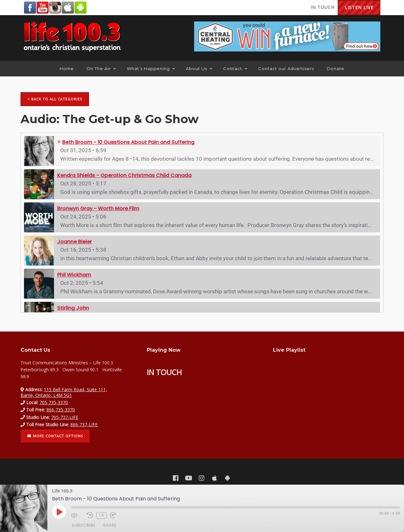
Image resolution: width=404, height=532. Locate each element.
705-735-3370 (54, 402)
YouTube (43, 8)
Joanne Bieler (74, 242)
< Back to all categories (55, 99)
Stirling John (73, 308)
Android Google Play (80, 8)
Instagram (55, 8)
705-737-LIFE (65, 417)
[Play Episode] (59, 512)
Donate (336, 69)
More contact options (55, 436)
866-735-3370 (61, 410)
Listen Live (359, 7)
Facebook (30, 8)
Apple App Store (68, 8)
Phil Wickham (74, 275)
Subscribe (84, 525)
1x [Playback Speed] (101, 515)
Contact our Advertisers (286, 69)
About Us (199, 69)
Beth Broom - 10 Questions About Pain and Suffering (128, 142)
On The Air (101, 69)
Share (110, 525)
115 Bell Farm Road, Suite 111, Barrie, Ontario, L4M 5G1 (64, 392)
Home (67, 69)
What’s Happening (151, 69)
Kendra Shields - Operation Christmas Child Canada (124, 175)
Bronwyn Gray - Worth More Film (98, 209)
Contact (235, 69)
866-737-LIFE (84, 424)
